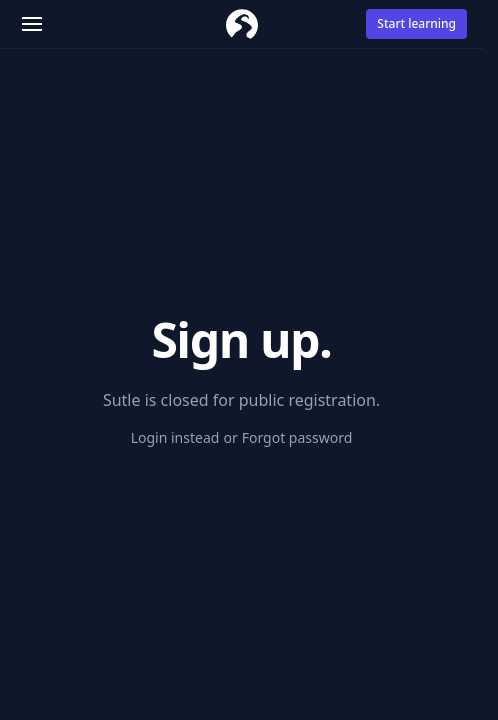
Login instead (175, 437)
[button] (32, 24)
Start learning (416, 23)
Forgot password (297, 437)
